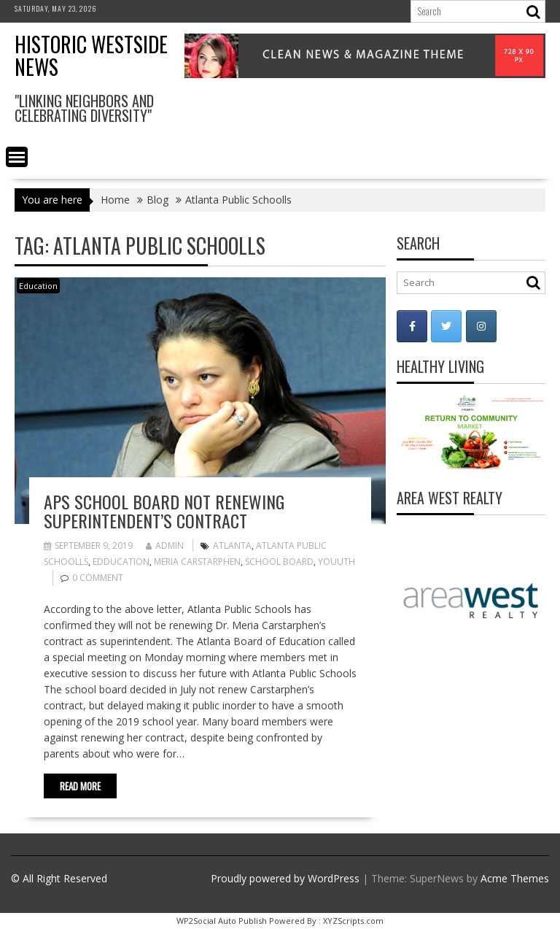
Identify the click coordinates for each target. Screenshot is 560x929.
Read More (80, 786)
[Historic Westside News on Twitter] (446, 326)
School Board (279, 562)
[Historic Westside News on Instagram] (481, 326)
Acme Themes (515, 878)
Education (38, 286)
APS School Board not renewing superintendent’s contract (164, 511)
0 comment (98, 578)
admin (165, 546)
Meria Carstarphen (197, 562)
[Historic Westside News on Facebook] (412, 326)
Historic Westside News (91, 55)
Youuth (337, 562)
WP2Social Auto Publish (222, 921)
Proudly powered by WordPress (285, 878)
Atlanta (232, 546)
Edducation (121, 562)
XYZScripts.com (353, 921)
